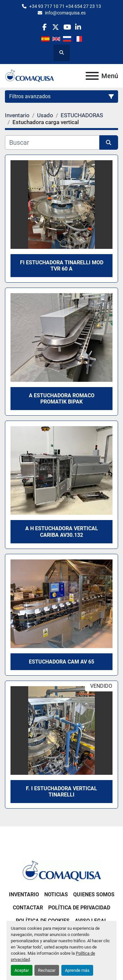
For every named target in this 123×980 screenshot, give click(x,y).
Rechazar (47, 970)
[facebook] (44, 27)
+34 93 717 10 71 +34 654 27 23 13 (65, 6)
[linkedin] (78, 27)
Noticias (56, 894)
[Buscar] (52, 142)
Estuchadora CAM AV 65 (61, 662)
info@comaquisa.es (65, 13)
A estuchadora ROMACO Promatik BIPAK (62, 399)
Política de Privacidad (79, 908)
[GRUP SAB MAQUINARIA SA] (62, 871)
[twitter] (56, 27)
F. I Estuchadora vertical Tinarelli (61, 792)
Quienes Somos (94, 894)
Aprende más (77, 970)
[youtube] (67, 27)
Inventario (24, 894)
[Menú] (92, 76)
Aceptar (22, 970)
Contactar (28, 908)
